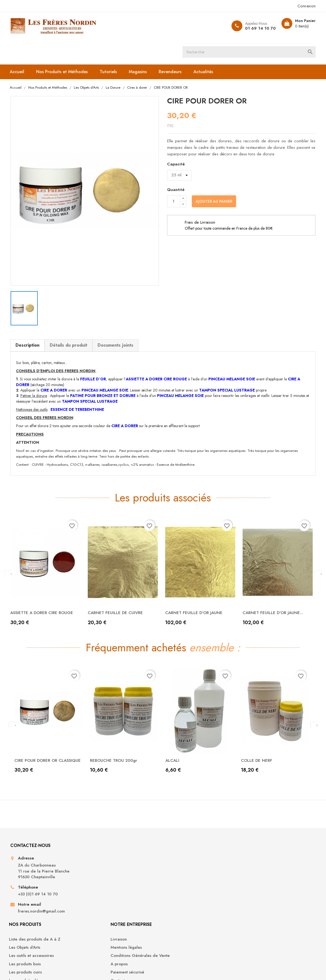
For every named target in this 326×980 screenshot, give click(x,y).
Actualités (206, 47)
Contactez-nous (181, 898)
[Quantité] (174, 177)
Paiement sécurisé (184, 890)
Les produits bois (106, 881)
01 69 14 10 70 (256, 28)
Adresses (253, 881)
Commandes (256, 865)
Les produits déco (107, 898)
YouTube (154, 946)
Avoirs (250, 873)
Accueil (19, 47)
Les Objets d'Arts (105, 865)
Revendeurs (173, 47)
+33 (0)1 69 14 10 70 (40, 893)
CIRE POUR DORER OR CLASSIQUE (38, 748)
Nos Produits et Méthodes (64, 47)
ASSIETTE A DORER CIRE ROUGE (45, 589)
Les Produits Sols (105, 915)
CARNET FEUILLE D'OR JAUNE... (276, 589)
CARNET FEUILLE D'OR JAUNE (197, 589)
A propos (176, 881)
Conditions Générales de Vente (197, 873)
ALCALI (175, 745)
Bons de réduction (262, 890)
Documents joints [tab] (117, 319)
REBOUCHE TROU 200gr (116, 745)
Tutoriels (111, 47)
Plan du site (178, 906)
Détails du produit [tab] (70, 319)
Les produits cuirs (106, 890)
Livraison (175, 857)
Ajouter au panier (214, 177)
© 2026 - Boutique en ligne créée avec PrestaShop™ (58, 968)
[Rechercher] (169, 26)
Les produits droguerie (111, 906)
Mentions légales (183, 865)
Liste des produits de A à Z (115, 857)
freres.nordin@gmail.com (43, 910)
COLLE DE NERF (259, 745)
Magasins (140, 47)
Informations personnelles (268, 857)
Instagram (172, 946)
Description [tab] (29, 319)
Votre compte (262, 842)
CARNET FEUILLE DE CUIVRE (118, 589)
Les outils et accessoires (112, 873)
